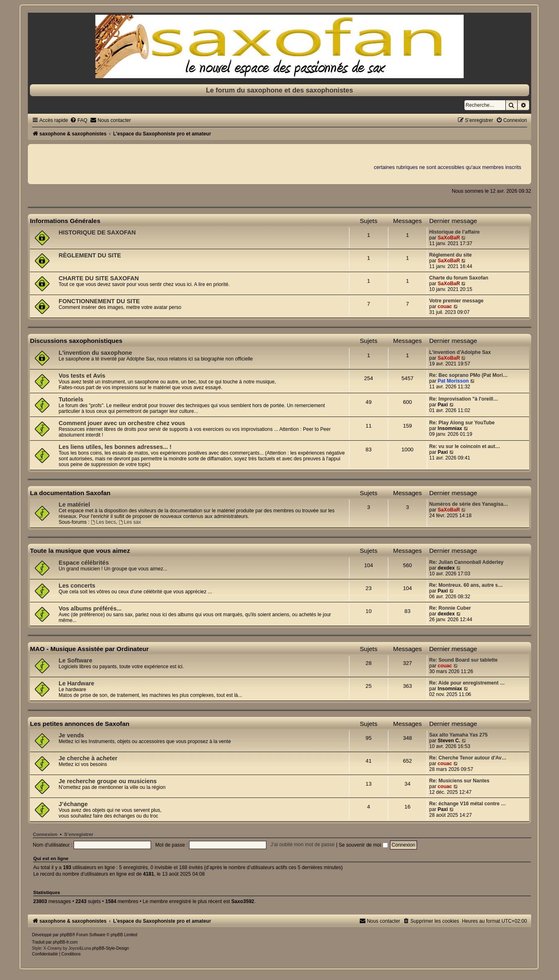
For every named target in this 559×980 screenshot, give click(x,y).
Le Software (75, 660)
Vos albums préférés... (90, 608)
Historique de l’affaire (455, 232)
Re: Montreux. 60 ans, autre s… (466, 585)
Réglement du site (451, 255)
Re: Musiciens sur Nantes (459, 781)
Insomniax (450, 428)
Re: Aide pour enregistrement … (467, 683)
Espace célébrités (84, 563)
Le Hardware (76, 683)
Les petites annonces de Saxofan (80, 724)
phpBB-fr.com (65, 942)
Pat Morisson (453, 381)
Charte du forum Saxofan (459, 278)
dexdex (446, 568)
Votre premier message (456, 301)
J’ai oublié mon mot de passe (303, 845)
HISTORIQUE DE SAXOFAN (97, 232)
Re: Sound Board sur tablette (463, 660)
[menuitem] (79, 120)
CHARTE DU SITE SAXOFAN (99, 278)
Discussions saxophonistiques (76, 341)
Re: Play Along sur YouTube (462, 423)
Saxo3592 (243, 901)
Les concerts (77, 586)
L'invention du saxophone (95, 353)
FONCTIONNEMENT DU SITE (99, 301)
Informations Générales (65, 221)
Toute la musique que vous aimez (80, 551)
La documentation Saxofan (70, 493)
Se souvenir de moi (363, 845)
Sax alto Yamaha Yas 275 (459, 735)
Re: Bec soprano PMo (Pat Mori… (469, 375)
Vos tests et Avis (82, 376)
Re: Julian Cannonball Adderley (467, 562)
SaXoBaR (449, 238)
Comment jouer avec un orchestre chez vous (122, 423)
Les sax (130, 522)
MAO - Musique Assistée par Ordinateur (89, 649)
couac (445, 306)
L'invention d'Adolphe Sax (460, 352)
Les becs (103, 522)
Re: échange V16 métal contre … (468, 804)
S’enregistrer (79, 834)
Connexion (45, 834)
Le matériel (74, 505)
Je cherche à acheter (88, 758)
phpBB (66, 935)
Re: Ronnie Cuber (450, 608)
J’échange (73, 804)
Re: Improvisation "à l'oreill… (464, 399)
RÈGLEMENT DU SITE (90, 255)
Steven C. (449, 741)
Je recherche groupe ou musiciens (108, 781)
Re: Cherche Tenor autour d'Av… (468, 758)
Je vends (71, 735)
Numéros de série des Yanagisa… (469, 504)
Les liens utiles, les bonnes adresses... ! (115, 447)
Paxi (443, 405)
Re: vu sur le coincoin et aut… (465, 446)
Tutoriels (71, 399)
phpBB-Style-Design (110, 948)
